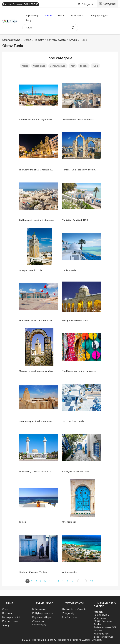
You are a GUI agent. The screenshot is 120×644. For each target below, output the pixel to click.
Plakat (61, 16)
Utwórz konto (70, 617)
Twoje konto (75, 603)
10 (67, 581)
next (73, 581)
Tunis (95, 66)
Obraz (49, 16)
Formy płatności (11, 617)
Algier (25, 66)
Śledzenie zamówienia (74, 609)
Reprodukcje (32, 16)
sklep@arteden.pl (103, 637)
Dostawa (7, 613)
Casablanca (39, 66)
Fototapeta (77, 16)
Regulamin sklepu (42, 617)
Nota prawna (39, 609)
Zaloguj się (68, 613)
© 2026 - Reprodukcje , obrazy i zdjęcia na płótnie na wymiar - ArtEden (62, 640)
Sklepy (6, 625)
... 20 (91, 581)
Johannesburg (58, 66)
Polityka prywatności (43, 613)
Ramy (28, 20)
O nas (5, 609)
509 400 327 (31, 4)
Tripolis (84, 66)
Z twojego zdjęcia (99, 16)
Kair (73, 66)
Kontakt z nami (10, 621)
